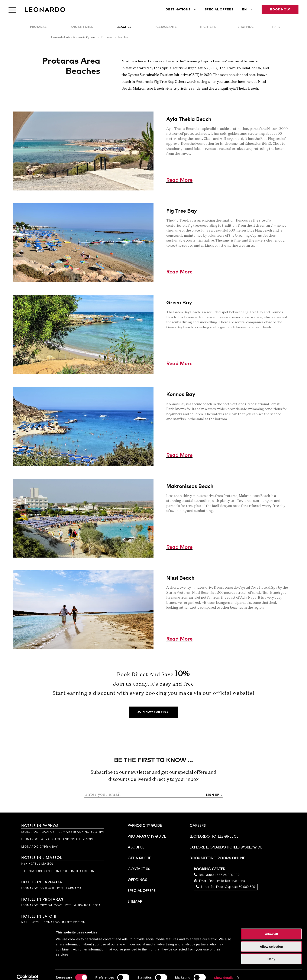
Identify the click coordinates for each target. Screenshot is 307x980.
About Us (136, 848)
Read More (179, 180)
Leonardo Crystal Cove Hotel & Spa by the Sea (61, 906)
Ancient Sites (82, 27)
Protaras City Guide (147, 837)
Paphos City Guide (145, 826)
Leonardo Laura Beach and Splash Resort (57, 839)
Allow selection (271, 941)
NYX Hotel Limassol (37, 864)
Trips (276, 27)
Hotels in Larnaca (42, 883)
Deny (272, 953)
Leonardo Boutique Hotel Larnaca (51, 889)
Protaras (38, 27)
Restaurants (166, 27)
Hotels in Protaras (42, 900)
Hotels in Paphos (40, 826)
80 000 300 (247, 887)
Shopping (246, 27)
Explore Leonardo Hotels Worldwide (226, 848)
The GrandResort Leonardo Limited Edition (58, 871)
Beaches (124, 27)
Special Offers (219, 10)
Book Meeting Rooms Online (217, 858)
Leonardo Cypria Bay (40, 847)
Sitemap (135, 902)
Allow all (272, 928)
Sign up (213, 795)
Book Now (280, 10)
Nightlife (208, 27)
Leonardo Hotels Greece (214, 837)
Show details (224, 972)
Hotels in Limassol (42, 858)
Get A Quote (139, 858)
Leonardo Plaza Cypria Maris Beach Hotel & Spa (63, 832)
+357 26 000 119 (227, 875)
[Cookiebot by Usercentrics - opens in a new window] (28, 972)
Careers (198, 826)
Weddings (137, 880)
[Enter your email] (143, 794)
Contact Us (139, 869)
